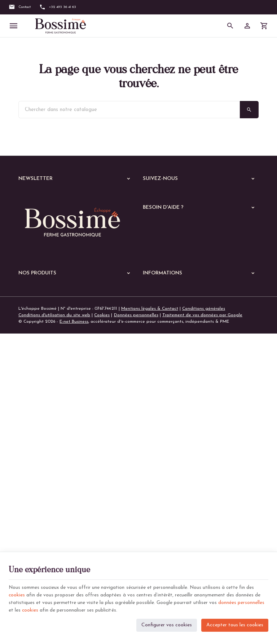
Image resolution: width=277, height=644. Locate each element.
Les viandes (35, 454)
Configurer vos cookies (167, 624)
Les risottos (34, 501)
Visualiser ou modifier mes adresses (179, 290)
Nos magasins (157, 420)
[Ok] (126, 196)
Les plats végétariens (45, 473)
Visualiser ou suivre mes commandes (179, 281)
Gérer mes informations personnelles (179, 299)
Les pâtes (33, 482)
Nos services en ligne (40, 422)
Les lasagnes (36, 491)
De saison (32, 538)
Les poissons (35, 463)
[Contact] (20, 7)
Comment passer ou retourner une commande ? (190, 273)
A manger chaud (38, 442)
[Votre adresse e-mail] (76, 196)
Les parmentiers (39, 529)
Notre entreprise (160, 412)
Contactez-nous (159, 429)
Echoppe (27, 431)
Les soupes (34, 548)
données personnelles (241, 602)
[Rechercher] (230, 26)
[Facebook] (151, 195)
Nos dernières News (38, 412)
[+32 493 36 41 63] (58, 7)
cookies (17, 595)
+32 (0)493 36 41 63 (52, 374)
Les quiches (35, 520)
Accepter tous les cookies (235, 624)
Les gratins (34, 510)
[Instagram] (172, 195)
